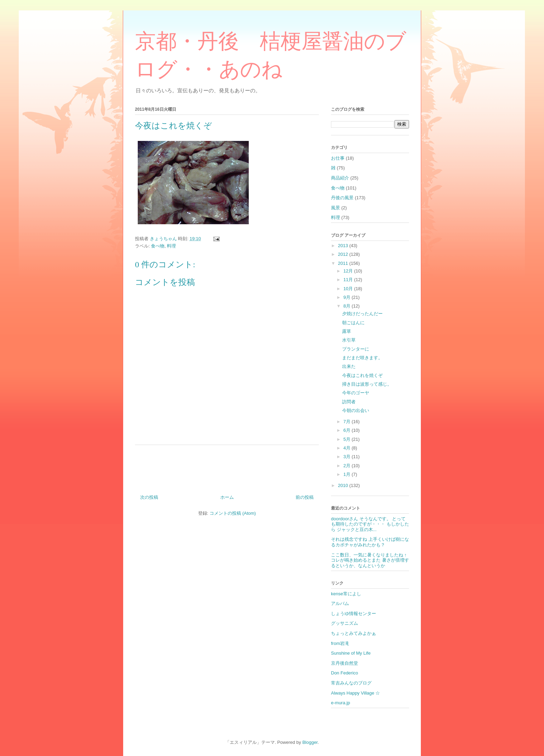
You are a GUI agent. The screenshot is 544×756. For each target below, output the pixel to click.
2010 (344, 485)
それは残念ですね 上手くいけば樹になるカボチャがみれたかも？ (370, 542)
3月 (348, 457)
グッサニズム (345, 623)
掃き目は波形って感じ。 (367, 384)
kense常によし (346, 594)
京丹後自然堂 (345, 663)
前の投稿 (305, 497)
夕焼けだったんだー (362, 314)
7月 (348, 422)
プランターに (356, 349)
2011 (344, 263)
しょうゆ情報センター (354, 614)
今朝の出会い (356, 410)
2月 (348, 466)
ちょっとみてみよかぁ (354, 633)
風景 (335, 208)
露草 (347, 331)
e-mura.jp (341, 703)
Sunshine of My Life (351, 653)
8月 (348, 306)
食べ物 (158, 246)
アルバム (340, 603)
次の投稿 (149, 497)
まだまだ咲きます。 (362, 358)
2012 (344, 254)
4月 (348, 448)
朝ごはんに (353, 323)
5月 (348, 439)
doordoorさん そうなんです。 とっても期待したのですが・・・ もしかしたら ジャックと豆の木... (370, 524)
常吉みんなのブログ (351, 683)
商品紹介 (340, 178)
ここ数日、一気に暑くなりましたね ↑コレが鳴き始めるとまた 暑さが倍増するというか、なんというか (370, 560)
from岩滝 (340, 643)
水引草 (349, 340)
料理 (171, 246)
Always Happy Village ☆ (355, 693)
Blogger (310, 742)
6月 (348, 430)
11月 (349, 280)
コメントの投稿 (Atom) (233, 513)
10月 (349, 289)
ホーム (227, 497)
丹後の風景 (342, 198)
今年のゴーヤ (356, 393)
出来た (349, 366)
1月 (348, 474)
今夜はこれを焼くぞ (362, 375)
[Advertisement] (227, 467)
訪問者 (349, 402)
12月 (349, 271)
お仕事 (338, 158)
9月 (348, 297)
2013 (344, 246)
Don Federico (345, 673)
